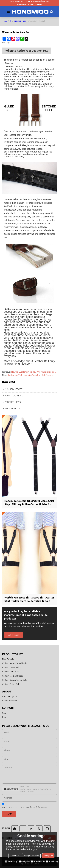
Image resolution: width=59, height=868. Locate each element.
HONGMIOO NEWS (20, 22)
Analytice (24, 861)
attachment (11, 789)
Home (5, 22)
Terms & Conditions (38, 807)
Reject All (14, 856)
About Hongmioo (10, 697)
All (10, 22)
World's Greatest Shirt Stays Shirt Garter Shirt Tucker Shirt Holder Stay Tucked (29, 599)
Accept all (48, 856)
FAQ (4, 713)
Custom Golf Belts (10, 672)
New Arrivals (8, 659)
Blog (4, 717)
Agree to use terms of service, (25, 806)
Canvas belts (11, 199)
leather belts (10, 213)
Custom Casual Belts (11, 668)
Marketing (52, 861)
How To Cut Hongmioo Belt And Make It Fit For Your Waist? (34, 372)
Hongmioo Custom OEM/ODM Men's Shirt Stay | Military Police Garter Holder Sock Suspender (29, 503)
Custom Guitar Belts (11, 684)
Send (9, 814)
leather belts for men (34, 72)
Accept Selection (31, 856)
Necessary (11, 861)
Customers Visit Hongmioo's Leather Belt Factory (30, 375)
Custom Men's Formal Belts (15, 663)
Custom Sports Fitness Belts (15, 680)
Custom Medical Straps (13, 676)
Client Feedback (10, 701)
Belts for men (13, 309)
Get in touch (13, 635)
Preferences (38, 861)
